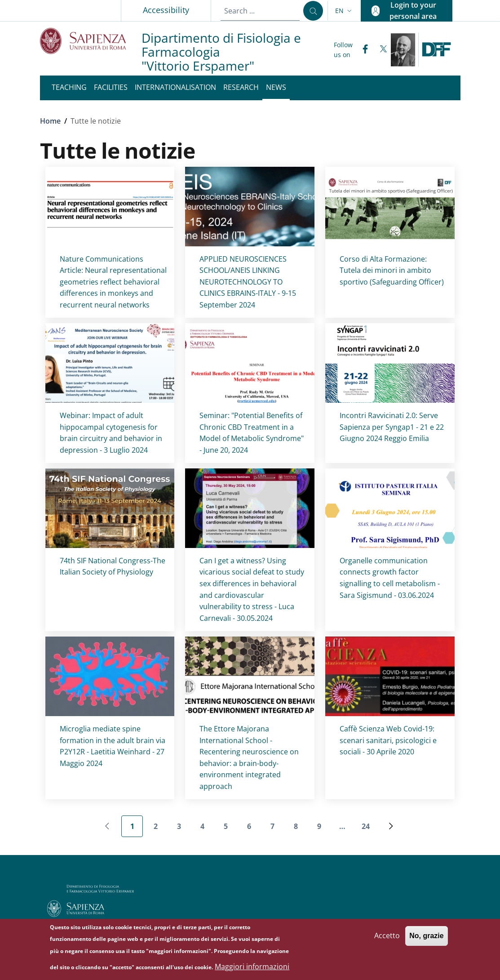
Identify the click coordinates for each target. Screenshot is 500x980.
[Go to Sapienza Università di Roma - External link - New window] (91, 41)
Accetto (387, 939)
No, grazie (426, 939)
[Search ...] (313, 11)
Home (50, 121)
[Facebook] (362, 50)
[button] (344, 11)
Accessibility (166, 10)
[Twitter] (380, 50)
